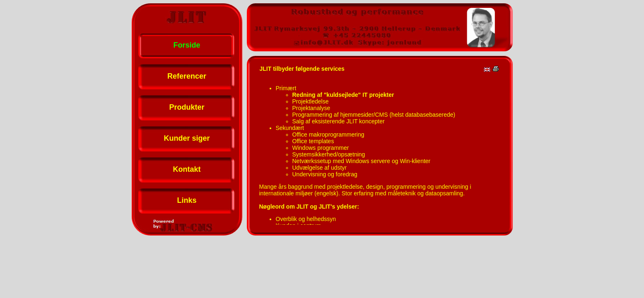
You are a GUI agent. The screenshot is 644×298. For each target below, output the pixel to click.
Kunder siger (187, 138)
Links (187, 200)
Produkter (187, 107)
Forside (187, 45)
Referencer (187, 76)
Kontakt (187, 169)
